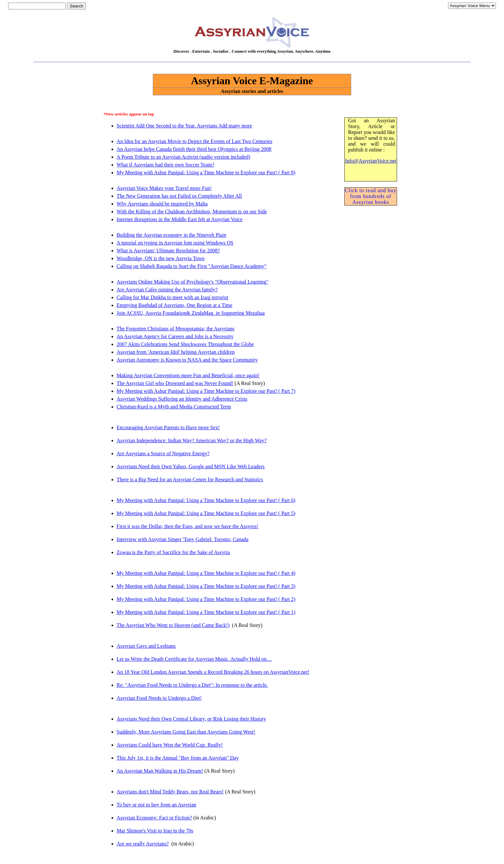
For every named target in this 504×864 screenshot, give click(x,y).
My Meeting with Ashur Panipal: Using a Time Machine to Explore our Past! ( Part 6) (206, 500)
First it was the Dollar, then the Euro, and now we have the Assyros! (188, 526)
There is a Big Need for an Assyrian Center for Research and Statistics (190, 479)
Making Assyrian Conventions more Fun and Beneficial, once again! (188, 375)
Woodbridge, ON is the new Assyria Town (161, 258)
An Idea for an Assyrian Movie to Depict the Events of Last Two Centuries (195, 141)
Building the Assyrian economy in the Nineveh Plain (172, 235)
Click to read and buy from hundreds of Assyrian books (371, 196)
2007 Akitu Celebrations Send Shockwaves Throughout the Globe (185, 344)
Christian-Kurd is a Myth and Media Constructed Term (174, 407)
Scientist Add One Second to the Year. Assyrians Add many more (185, 126)
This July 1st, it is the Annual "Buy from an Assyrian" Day (178, 758)
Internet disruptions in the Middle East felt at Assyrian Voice (180, 219)
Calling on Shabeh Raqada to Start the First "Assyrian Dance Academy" (192, 266)
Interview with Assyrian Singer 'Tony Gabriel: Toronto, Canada (183, 539)
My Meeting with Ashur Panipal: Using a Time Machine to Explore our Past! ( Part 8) (206, 173)
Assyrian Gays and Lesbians (146, 646)
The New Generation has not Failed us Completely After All (179, 196)
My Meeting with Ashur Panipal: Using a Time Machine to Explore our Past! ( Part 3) (206, 586)
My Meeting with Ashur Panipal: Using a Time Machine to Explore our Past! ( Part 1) (206, 612)
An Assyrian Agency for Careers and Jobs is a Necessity (175, 336)
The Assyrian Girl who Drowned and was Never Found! (175, 383)
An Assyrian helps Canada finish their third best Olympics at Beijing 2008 (194, 149)
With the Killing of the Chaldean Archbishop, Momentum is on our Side (192, 212)
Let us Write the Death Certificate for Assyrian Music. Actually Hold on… (194, 659)
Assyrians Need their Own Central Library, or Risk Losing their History (192, 719)
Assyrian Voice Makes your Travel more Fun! (164, 188)
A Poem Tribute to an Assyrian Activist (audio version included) (184, 157)
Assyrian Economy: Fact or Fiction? (154, 818)
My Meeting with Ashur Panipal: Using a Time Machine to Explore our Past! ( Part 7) (206, 391)
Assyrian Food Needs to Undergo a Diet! (159, 698)
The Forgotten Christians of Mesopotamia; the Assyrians (176, 329)
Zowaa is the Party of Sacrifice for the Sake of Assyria (173, 552)
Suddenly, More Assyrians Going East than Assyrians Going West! (186, 732)
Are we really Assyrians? (143, 844)
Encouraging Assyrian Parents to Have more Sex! (168, 427)
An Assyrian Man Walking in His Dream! (160, 771)
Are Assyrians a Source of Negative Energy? (163, 453)
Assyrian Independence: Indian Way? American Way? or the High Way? (192, 440)
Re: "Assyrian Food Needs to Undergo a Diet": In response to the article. (192, 685)
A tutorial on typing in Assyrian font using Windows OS (175, 243)
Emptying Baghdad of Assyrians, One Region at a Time (175, 305)
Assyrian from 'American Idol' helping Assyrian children (176, 352)
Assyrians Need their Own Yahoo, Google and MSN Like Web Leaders (191, 466)
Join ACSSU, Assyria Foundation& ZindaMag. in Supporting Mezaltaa (191, 313)
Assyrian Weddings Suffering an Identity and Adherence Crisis (182, 399)
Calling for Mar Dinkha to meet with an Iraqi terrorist (172, 297)
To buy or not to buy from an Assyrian (157, 805)
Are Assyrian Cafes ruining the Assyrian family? (167, 290)
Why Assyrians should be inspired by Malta (162, 204)
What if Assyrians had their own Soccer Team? (166, 165)
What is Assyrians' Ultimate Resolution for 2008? (168, 251)
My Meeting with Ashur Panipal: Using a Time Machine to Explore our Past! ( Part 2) (206, 599)
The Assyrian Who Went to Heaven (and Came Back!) (173, 625)
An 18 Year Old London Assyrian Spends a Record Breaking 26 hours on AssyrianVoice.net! (213, 672)
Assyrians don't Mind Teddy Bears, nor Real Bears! (170, 792)
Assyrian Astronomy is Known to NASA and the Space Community (187, 360)
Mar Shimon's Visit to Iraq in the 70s (155, 831)
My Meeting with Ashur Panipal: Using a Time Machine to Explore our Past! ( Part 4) (206, 573)
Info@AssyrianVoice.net (371, 161)
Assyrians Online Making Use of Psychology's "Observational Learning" (193, 282)
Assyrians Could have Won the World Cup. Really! (170, 745)
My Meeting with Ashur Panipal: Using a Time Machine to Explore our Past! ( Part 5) (206, 513)
